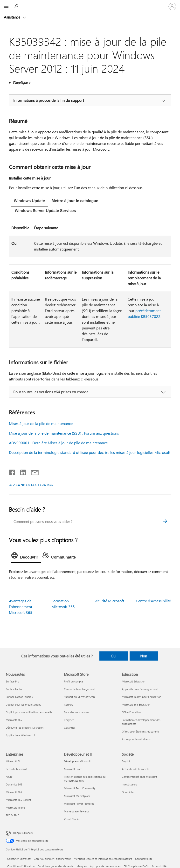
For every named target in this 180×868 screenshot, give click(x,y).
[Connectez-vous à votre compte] (172, 6)
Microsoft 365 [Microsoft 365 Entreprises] (14, 792)
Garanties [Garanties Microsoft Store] (70, 728)
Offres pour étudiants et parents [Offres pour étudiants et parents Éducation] (141, 731)
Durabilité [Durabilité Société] (128, 792)
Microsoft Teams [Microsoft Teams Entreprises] (16, 807)
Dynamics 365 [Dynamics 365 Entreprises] (14, 784)
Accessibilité (159, 866)
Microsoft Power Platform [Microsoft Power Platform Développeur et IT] (79, 804)
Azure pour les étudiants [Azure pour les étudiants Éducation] (136, 739)
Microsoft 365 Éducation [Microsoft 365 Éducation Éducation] (136, 704)
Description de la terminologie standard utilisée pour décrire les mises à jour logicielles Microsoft (90, 452)
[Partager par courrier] (33, 471)
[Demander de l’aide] (17, 6)
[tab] (29, 201)
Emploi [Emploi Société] (126, 761)
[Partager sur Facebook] (12, 471)
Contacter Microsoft (19, 859)
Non (144, 656)
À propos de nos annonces (105, 866)
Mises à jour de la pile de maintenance (41, 423)
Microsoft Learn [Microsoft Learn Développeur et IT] (73, 769)
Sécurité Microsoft (109, 601)
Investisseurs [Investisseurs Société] (129, 784)
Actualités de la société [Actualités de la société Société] (136, 769)
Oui (114, 656)
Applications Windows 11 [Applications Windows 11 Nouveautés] (21, 735)
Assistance (13, 17)
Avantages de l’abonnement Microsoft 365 (21, 607)
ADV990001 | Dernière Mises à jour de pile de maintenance (58, 443)
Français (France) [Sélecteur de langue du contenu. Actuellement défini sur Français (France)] (23, 833)
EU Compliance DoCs (136, 866)
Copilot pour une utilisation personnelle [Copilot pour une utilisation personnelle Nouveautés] (29, 712)
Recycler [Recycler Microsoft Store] (69, 720)
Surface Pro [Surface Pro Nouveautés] (12, 681)
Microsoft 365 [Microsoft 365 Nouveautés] (14, 720)
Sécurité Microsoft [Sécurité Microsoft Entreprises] (17, 769)
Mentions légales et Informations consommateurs (103, 859)
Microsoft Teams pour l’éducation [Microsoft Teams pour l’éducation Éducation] (142, 697)
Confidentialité (144, 859)
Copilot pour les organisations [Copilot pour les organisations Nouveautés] (23, 704)
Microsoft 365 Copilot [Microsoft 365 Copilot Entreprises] (18, 800)
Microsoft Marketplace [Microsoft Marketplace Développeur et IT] (77, 796)
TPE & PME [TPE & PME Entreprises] (12, 815)
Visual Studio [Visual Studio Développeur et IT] (72, 819)
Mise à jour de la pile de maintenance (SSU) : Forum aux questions (64, 433)
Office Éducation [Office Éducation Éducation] (131, 712)
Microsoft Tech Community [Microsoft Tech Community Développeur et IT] (80, 788)
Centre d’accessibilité (153, 601)
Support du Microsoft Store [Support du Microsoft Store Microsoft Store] (80, 697)
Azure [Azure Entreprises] (9, 777)
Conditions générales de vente (55, 866)
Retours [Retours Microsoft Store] (69, 704)
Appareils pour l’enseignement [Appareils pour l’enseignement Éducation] (140, 689)
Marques (82, 866)
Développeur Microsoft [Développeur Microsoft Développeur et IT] (77, 761)
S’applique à (21, 82)
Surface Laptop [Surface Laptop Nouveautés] (14, 689)
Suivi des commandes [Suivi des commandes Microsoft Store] (76, 712)
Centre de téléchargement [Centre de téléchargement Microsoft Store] (79, 689)
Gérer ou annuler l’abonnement (52, 859)
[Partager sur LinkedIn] (21, 471)
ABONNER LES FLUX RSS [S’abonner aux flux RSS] (33, 485)
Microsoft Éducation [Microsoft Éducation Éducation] (134, 681)
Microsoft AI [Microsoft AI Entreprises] (13, 761)
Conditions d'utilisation (21, 866)
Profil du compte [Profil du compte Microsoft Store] (73, 681)
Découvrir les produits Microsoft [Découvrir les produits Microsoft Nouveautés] (25, 728)
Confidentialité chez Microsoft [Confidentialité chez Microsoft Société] (139, 777)
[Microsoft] (90, 4)
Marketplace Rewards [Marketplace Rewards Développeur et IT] (77, 811)
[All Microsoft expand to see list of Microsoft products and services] (6, 6)
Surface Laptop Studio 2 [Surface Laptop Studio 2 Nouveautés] (20, 697)
